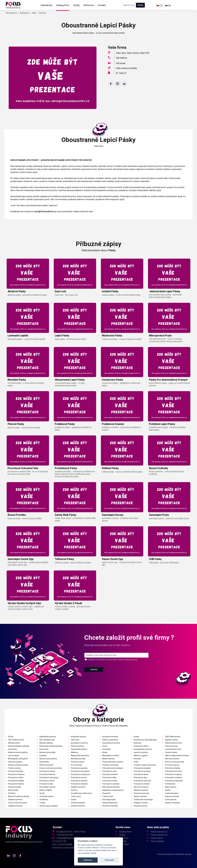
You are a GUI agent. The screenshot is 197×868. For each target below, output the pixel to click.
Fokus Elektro (157, 838)
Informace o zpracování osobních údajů (70, 848)
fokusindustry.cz (12, 13)
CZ (160, 5)
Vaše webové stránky (126, 68)
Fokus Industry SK (159, 835)
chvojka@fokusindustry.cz (69, 838)
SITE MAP (124, 845)
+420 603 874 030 (65, 835)
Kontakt (102, 5)
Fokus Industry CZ (159, 832)
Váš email (121, 63)
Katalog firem (63, 5)
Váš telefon (121, 58)
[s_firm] (116, 665)
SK (168, 5)
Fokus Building (157, 841)
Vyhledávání (46, 5)
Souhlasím (88, 860)
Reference (89, 5)
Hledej (140, 5)
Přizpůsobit (109, 860)
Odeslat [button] (94, 679)
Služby (76, 5)
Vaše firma (42, 13)
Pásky (34, 13)
